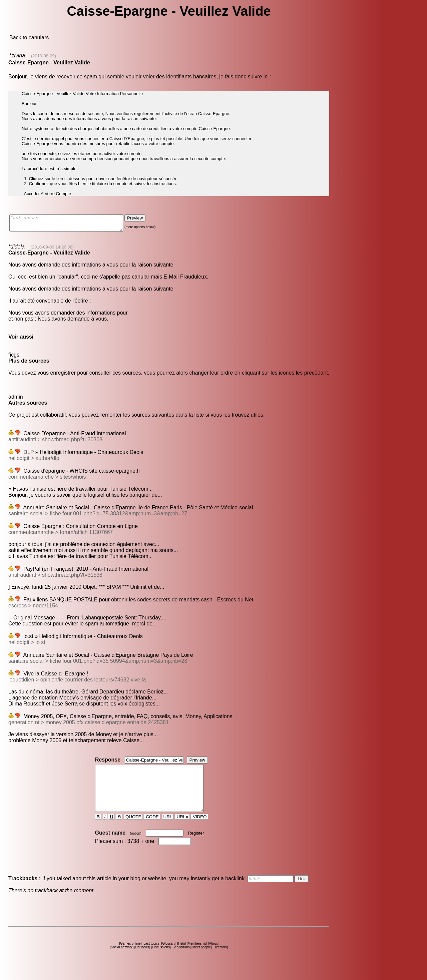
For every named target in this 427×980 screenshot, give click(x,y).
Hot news (142, 959)
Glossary (169, 955)
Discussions (161, 959)
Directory (220, 959)
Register (196, 845)
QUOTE (133, 829)
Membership (197, 955)
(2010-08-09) (44, 56)
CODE (152, 829)
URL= (182, 829)
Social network (122, 959)
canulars (39, 38)
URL (168, 829)
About (213, 955)
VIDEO (200, 829)
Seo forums (181, 959)
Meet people (202, 959)
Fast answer (73, 224)
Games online (130, 955)
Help (182, 955)
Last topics (151, 955)
